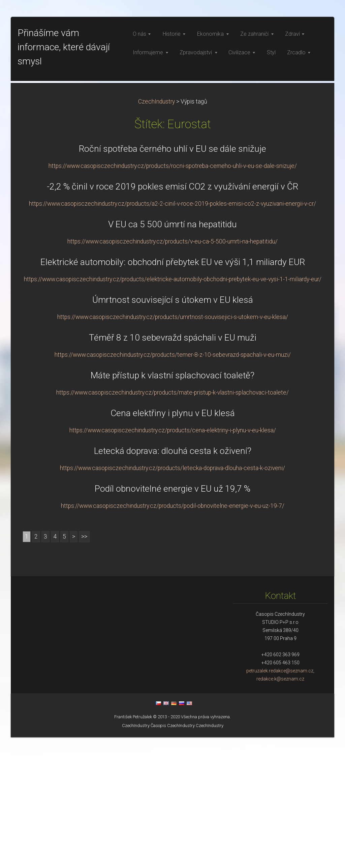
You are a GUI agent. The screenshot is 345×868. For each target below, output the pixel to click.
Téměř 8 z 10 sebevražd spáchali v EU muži (173, 468)
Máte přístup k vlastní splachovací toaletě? (172, 506)
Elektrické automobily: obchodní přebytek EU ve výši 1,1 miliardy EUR (173, 393)
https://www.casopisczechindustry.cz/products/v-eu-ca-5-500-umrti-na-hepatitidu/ (172, 372)
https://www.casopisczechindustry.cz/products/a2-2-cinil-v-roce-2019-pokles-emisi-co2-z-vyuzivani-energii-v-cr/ (172, 335)
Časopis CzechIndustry (173, 856)
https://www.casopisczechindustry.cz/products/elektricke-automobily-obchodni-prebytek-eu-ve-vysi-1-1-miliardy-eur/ (173, 410)
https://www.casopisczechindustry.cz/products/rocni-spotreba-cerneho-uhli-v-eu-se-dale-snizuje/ (173, 297)
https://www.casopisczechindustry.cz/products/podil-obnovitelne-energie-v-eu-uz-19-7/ (173, 637)
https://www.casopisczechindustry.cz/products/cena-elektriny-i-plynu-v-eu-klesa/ (173, 561)
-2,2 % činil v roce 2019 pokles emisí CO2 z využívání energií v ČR (172, 317)
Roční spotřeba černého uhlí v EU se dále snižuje (172, 280)
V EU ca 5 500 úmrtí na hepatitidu (172, 355)
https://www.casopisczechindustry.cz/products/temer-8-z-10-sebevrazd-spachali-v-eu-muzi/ (173, 486)
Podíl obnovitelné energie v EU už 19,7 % (172, 619)
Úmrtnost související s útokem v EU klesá (173, 431)
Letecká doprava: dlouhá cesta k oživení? (173, 582)
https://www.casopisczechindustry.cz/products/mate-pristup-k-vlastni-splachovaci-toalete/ (172, 523)
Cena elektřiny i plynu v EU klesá (173, 544)
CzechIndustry (156, 232)
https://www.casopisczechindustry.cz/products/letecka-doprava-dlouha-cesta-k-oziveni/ (172, 599)
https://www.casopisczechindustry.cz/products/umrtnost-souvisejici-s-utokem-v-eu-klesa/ (173, 448)
